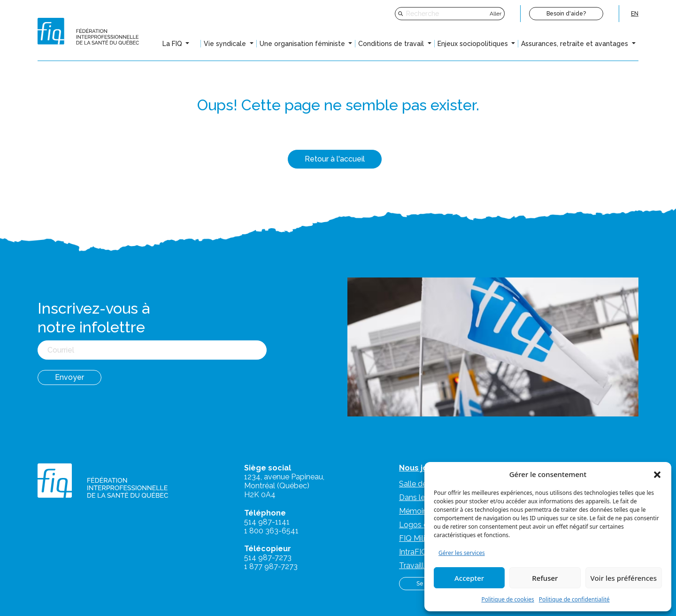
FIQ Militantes (423, 538)
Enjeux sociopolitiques (474, 44)
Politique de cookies (507, 599)
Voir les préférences (624, 578)
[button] (657, 474)
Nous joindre (423, 468)
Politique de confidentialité (574, 599)
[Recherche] (447, 14)
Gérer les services (462, 553)
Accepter (469, 578)
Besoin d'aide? (566, 14)
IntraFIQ (413, 552)
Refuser (545, 578)
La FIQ (173, 44)
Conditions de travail (392, 44)
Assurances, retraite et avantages (576, 44)
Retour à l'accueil (335, 159)
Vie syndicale (226, 44)
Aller (495, 14)
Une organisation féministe (303, 44)
